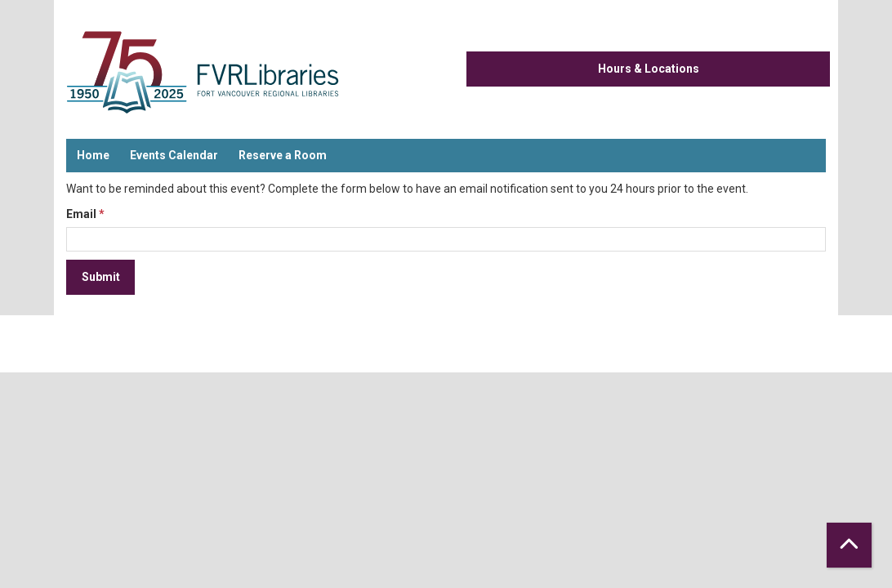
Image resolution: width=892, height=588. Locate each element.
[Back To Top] (849, 545)
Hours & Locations (649, 69)
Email (81, 214)
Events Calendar (174, 155)
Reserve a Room (283, 155)
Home (93, 155)
